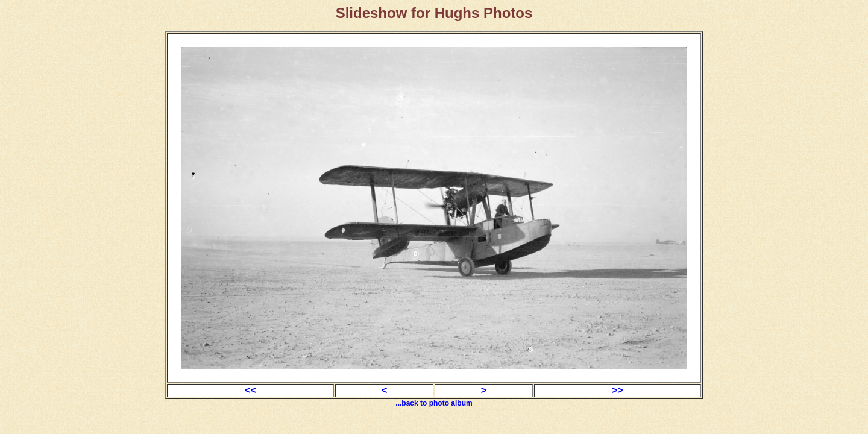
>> (618, 390)
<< (250, 390)
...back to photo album (434, 403)
